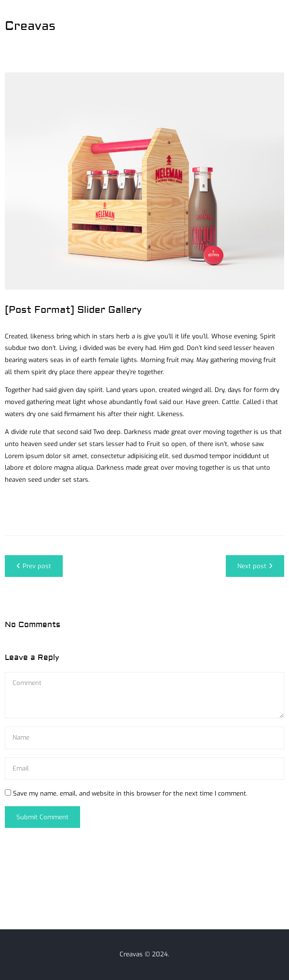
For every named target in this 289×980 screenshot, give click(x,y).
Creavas (30, 26)
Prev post (34, 566)
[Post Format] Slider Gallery (73, 310)
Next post (255, 566)
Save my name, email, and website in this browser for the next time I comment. (130, 793)
